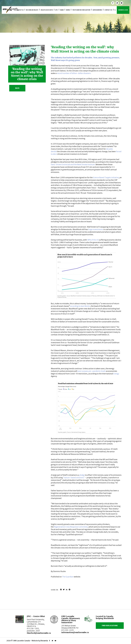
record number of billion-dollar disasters (74, 73)
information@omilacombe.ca (75, 632)
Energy (116, 374)
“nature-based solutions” (74, 478)
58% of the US (93, 240)
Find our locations (110, 626)
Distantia (44, 641)
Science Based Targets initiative (106, 178)
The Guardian (68, 577)
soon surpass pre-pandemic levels (92, 371)
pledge (82, 475)
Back (17, 88)
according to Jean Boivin (80, 306)
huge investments (96, 229)
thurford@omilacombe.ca (39, 633)
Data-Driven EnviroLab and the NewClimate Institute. (73, 165)
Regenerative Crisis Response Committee (71, 527)
